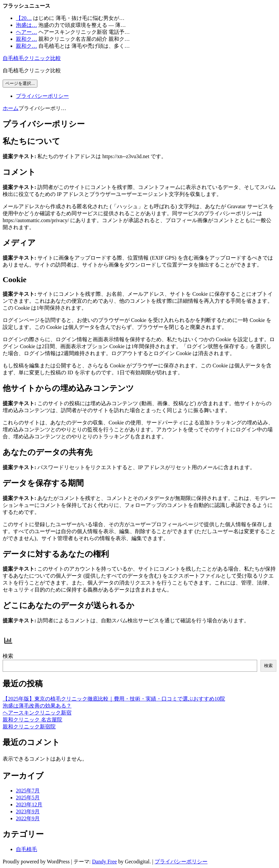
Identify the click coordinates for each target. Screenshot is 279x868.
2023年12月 (29, 805)
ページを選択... (20, 83)
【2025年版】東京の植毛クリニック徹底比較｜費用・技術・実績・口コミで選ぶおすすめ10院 (114, 699)
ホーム (11, 108)
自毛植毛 (26, 849)
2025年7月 (28, 791)
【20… (24, 18)
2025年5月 (28, 798)
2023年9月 (28, 811)
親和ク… (26, 39)
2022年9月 (28, 818)
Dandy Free (104, 862)
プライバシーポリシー (42, 96)
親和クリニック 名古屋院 (32, 720)
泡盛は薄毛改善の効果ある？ (37, 706)
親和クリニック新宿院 (29, 727)
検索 (8, 656)
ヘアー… (26, 32)
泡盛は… (26, 25)
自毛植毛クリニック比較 (32, 58)
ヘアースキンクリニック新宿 (37, 713)
